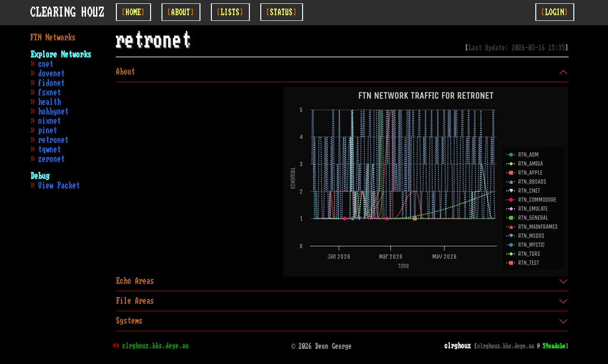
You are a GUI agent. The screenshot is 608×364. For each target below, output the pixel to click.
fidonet (52, 83)
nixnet (50, 121)
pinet (48, 131)
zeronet (52, 159)
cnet (46, 64)
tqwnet (50, 149)
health (50, 102)
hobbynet (54, 112)
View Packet (59, 186)
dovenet (52, 74)
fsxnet (50, 93)
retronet (54, 140)
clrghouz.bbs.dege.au (156, 346)
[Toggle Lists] (230, 12)
